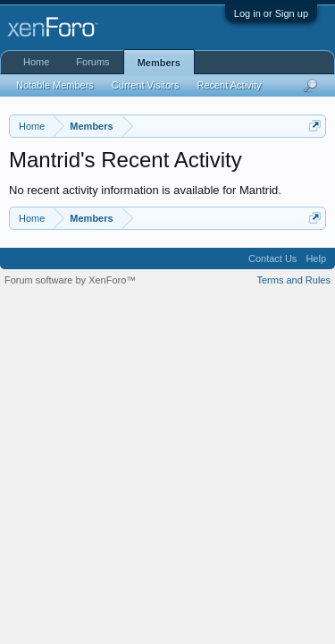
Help (316, 258)
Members (159, 63)
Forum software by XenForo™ (70, 280)
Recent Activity (229, 85)
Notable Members (55, 85)
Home (36, 62)
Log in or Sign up (271, 13)
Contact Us (272, 258)
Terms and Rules (293, 280)
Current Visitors (146, 85)
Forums (92, 62)
